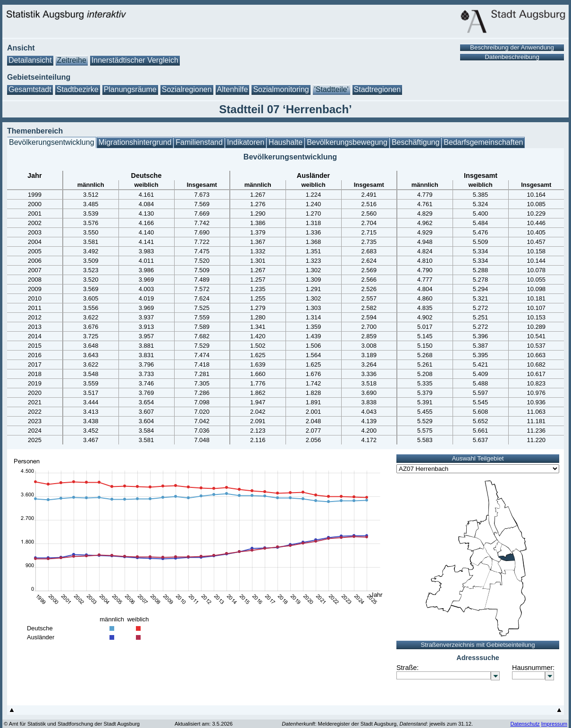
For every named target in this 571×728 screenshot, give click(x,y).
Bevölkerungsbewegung (347, 142)
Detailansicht (30, 60)
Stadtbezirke (78, 89)
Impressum (554, 724)
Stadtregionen (378, 89)
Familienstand (199, 142)
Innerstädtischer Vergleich (135, 60)
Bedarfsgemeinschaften (483, 142)
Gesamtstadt (30, 89)
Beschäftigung (416, 142)
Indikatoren (246, 142)
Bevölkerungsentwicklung (52, 142)
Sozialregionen (187, 89)
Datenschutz (525, 724)
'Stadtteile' (332, 89)
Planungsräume (130, 89)
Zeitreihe (72, 60)
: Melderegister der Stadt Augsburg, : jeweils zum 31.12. (377, 724)
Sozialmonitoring (281, 89)
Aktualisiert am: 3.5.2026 (204, 724)
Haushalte (285, 142)
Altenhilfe (233, 89)
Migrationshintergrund (135, 142)
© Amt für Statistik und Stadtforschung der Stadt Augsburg (72, 724)
